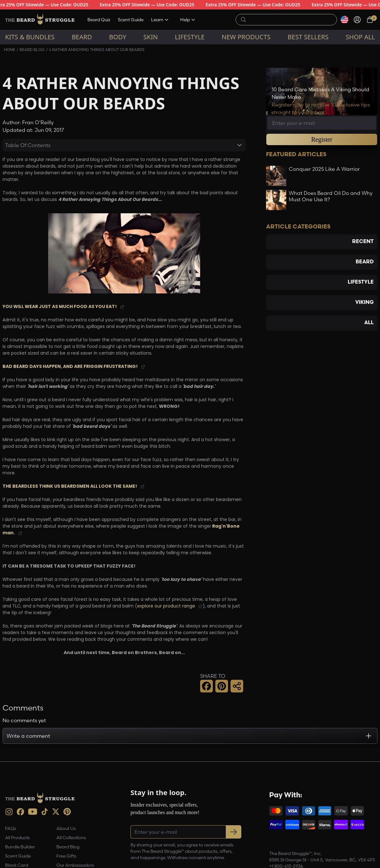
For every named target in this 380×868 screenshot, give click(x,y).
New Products (246, 37)
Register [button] (322, 139)
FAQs (11, 828)
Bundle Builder (20, 847)
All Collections (71, 838)
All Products (17, 838)
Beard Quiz (99, 20)
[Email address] (322, 123)
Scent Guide (131, 20)
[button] (206, 686)
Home (9, 50)
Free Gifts (66, 856)
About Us (66, 828)
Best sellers (308, 37)
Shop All (360, 37)
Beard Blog (32, 50)
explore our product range (166, 606)
